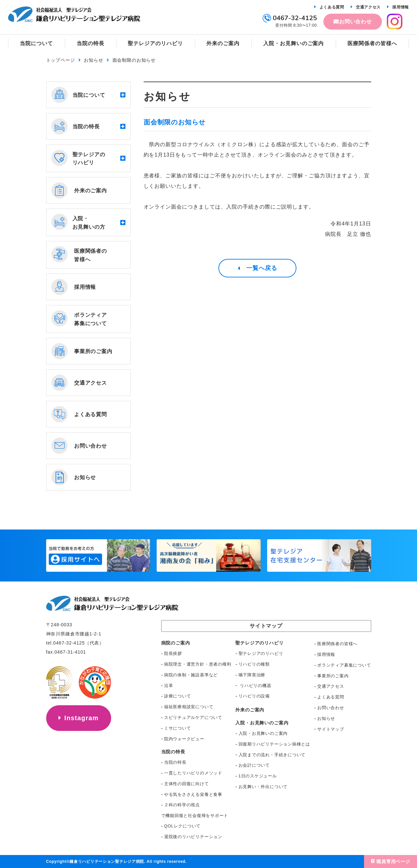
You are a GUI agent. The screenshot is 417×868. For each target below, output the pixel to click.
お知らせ (93, 60)
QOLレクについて (182, 826)
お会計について (254, 765)
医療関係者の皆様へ (337, 644)
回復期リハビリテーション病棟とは (274, 744)
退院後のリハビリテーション (193, 837)
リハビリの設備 (254, 696)
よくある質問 (332, 7)
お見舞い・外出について (263, 787)
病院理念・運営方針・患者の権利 (198, 664)
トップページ (61, 60)
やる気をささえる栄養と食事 (193, 794)
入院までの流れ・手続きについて (272, 755)
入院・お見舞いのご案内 (263, 733)
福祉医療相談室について (189, 707)
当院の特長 (175, 762)
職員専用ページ (393, 862)
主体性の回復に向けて (187, 784)
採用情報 (401, 7)
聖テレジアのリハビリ (261, 653)
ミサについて (178, 728)
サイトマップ (331, 729)
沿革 (169, 686)
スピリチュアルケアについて (193, 717)
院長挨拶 (173, 653)
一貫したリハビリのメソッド (193, 773)
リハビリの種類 (254, 664)
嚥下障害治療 (252, 675)
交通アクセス (368, 7)
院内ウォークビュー (184, 739)
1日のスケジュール (258, 776)
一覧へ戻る (262, 268)
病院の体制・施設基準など (191, 675)
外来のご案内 (250, 710)
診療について (178, 696)
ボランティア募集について (344, 665)
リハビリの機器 (255, 686)
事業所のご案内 (333, 676)
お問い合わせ (356, 22)
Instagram (82, 718)
